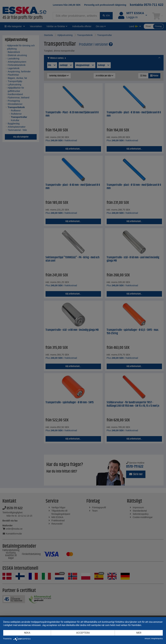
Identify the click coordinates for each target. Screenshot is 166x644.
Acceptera (83, 633)
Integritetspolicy (157, 639)
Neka (27, 633)
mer (139, 633)
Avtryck (147, 639)
